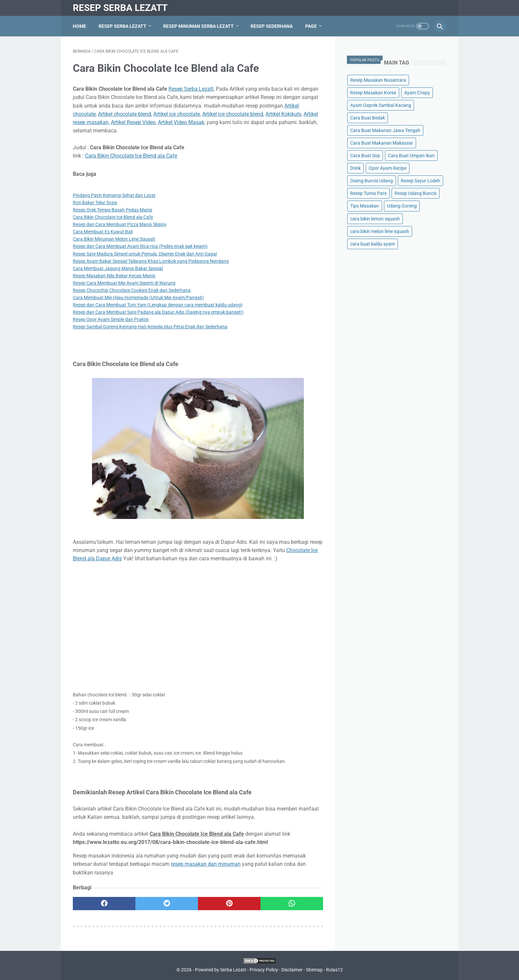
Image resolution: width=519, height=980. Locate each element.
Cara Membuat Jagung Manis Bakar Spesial (118, 268)
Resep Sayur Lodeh (421, 181)
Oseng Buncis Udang (372, 181)
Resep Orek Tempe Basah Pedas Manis (113, 210)
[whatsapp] (292, 904)
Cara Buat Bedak (368, 118)
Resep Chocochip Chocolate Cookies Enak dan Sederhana (132, 290)
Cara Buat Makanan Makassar (382, 143)
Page (311, 26)
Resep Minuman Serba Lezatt (198, 26)
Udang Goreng (402, 206)
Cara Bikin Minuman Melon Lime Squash (114, 239)
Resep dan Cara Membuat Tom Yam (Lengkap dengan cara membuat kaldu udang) (158, 305)
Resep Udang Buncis (416, 193)
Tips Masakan (365, 206)
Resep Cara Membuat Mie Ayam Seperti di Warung (124, 283)
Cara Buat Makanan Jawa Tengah (385, 130)
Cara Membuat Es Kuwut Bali (103, 232)
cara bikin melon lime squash (380, 231)
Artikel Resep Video (133, 122)
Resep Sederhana (272, 26)
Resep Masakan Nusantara (378, 80)
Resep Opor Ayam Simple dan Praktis (111, 319)
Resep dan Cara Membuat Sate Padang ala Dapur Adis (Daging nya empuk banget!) (158, 312)
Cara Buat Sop (365, 156)
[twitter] (167, 904)
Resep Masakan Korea (373, 93)
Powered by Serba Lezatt (221, 970)
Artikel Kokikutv (283, 114)
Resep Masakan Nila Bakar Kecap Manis (114, 276)
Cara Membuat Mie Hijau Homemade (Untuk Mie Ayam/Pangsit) (138, 298)
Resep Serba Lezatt (120, 8)
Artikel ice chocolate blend (233, 114)
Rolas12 (334, 970)
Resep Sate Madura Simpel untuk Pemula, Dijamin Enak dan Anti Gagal (145, 254)
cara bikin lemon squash (375, 219)
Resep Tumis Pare (368, 193)
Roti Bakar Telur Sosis (95, 203)
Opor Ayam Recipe (388, 168)
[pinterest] (229, 904)
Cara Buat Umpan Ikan (411, 156)
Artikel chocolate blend (124, 114)
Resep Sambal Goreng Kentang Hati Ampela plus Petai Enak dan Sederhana (150, 327)
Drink (355, 168)
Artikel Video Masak (181, 122)
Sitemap (314, 970)
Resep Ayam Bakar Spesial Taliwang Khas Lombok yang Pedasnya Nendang (151, 261)
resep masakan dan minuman (206, 864)
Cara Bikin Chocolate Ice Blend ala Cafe (131, 156)
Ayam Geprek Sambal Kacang (381, 105)
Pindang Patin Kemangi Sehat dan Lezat (114, 195)
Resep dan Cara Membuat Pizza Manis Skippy (120, 224)
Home (79, 26)
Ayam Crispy (417, 93)
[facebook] (104, 904)
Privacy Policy (264, 970)
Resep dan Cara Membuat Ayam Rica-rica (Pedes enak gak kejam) (140, 246)
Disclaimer (292, 970)
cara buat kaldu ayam (373, 244)
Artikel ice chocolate (177, 114)
